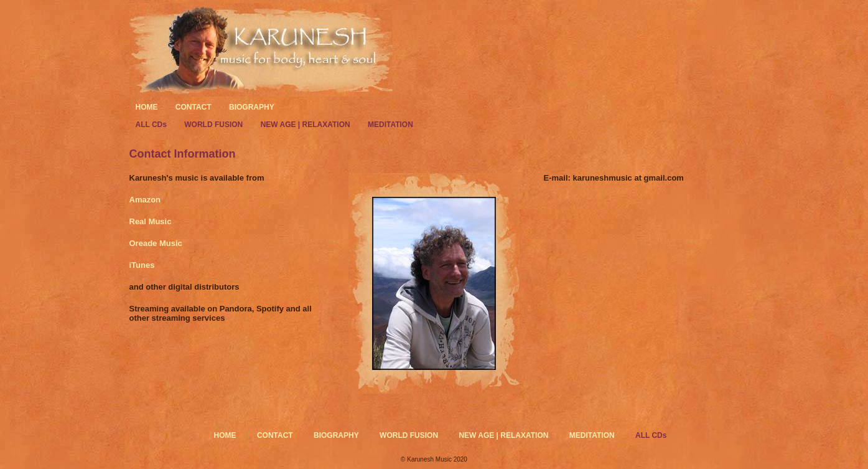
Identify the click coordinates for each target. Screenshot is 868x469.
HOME (147, 107)
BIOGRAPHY (252, 107)
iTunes (142, 265)
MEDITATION (390, 125)
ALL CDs (152, 125)
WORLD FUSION (214, 125)
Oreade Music (156, 243)
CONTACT (194, 107)
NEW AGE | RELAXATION (306, 125)
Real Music (151, 221)
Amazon (145, 200)
